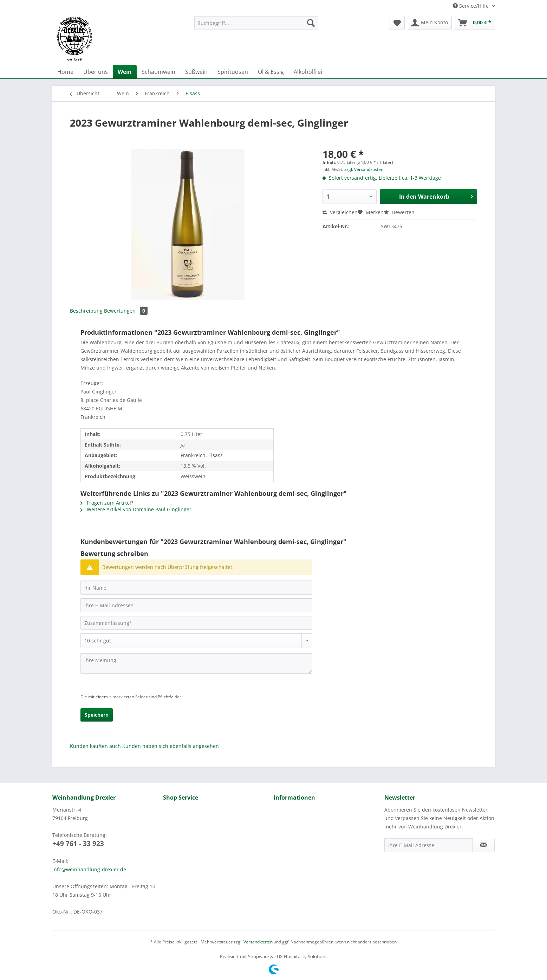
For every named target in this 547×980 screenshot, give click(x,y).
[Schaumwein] (158, 72)
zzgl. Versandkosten (364, 169)
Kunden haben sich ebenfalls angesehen (171, 746)
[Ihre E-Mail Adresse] (429, 845)
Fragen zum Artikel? (107, 503)
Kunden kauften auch (95, 746)
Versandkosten (258, 942)
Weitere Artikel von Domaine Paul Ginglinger (136, 509)
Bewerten (399, 212)
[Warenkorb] (475, 23)
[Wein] (125, 72)
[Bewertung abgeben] (196, 641)
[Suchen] (311, 23)
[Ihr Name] (196, 588)
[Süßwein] (196, 72)
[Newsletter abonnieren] (484, 845)
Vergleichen (340, 212)
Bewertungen (126, 311)
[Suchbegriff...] (256, 23)
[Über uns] (96, 72)
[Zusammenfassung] (196, 623)
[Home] (65, 72)
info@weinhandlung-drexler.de (89, 869)
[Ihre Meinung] (196, 663)
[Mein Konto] (430, 23)
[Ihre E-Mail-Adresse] (196, 605)
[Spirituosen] (233, 72)
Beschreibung (86, 311)
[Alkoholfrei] (308, 72)
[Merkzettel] (397, 23)
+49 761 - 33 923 (78, 844)
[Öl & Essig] (271, 72)
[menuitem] (256, 26)
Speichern (97, 715)
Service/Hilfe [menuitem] (471, 6)
